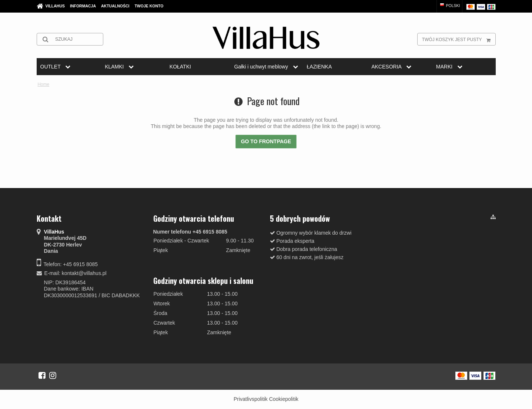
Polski (450, 6)
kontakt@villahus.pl (84, 273)
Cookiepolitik (284, 399)
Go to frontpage (266, 141)
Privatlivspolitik (251, 399)
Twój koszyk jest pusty (459, 39)
